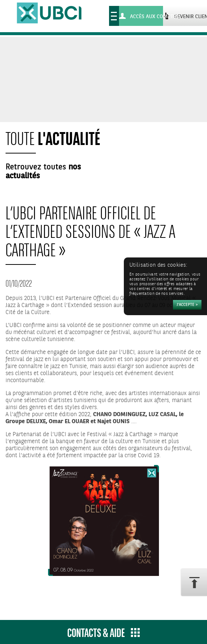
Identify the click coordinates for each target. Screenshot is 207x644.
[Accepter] (187, 305)
